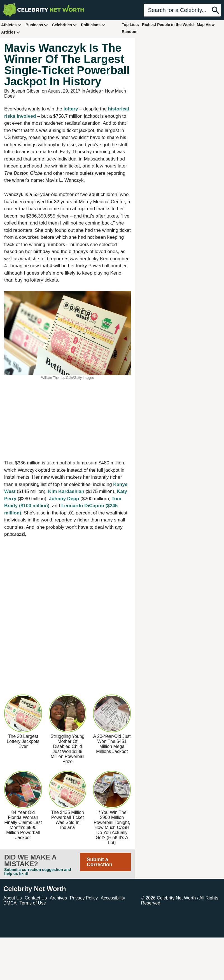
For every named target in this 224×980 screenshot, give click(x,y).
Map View (206, 25)
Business (37, 25)
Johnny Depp (64, 499)
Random (130, 32)
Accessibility (113, 898)
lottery (71, 109)
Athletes (11, 25)
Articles (11, 32)
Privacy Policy (84, 898)
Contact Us (36, 898)
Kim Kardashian (66, 491)
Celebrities (64, 25)
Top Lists (130, 25)
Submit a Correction (100, 862)
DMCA (10, 903)
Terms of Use (33, 903)
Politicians (93, 25)
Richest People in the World (168, 25)
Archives (58, 898)
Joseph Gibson (26, 91)
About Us (13, 898)
